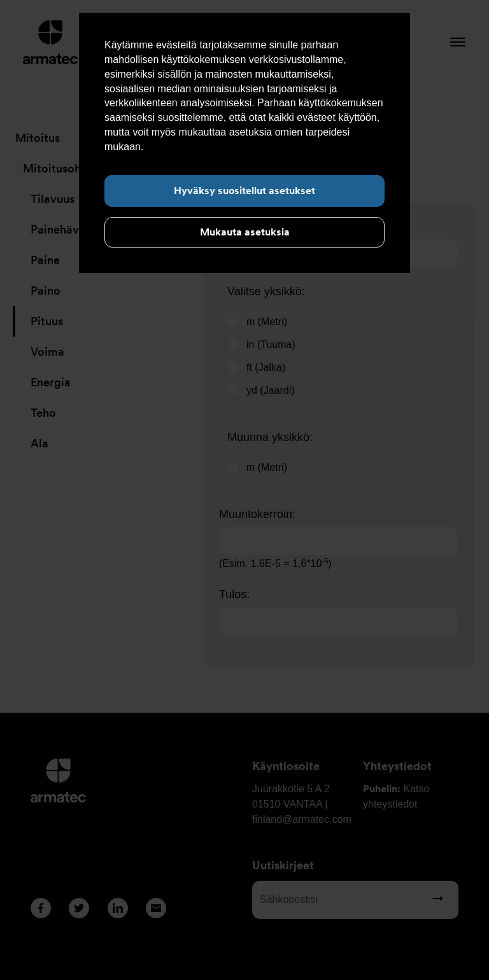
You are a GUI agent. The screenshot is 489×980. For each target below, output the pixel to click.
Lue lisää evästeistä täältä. (207, 147)
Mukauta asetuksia (245, 232)
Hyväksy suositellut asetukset (244, 191)
